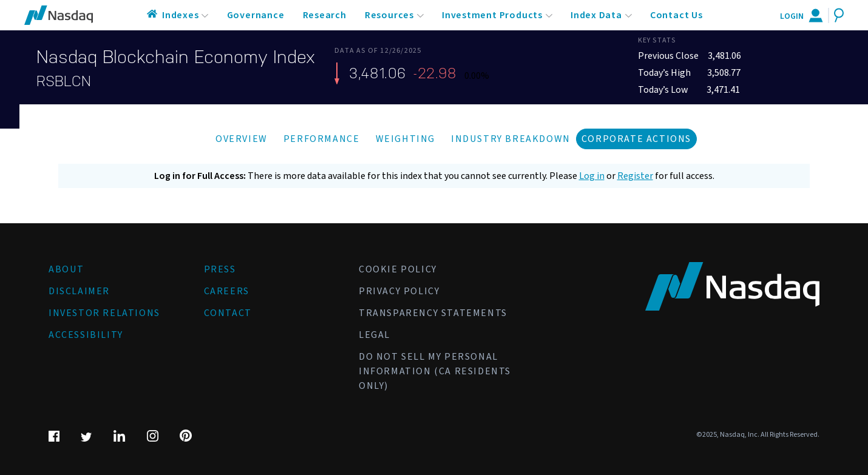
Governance (256, 15)
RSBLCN (64, 81)
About (66, 269)
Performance (322, 139)
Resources (389, 15)
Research (325, 15)
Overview (242, 139)
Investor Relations (104, 313)
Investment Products (492, 15)
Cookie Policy (398, 269)
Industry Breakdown (511, 139)
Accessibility (86, 335)
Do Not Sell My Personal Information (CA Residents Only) (435, 371)
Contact (228, 313)
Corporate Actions (636, 139)
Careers (227, 291)
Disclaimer (79, 291)
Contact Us (676, 15)
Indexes (181, 15)
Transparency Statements (433, 313)
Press (220, 269)
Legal (375, 335)
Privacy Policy (399, 291)
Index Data (596, 15)
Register (635, 176)
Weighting (405, 139)
